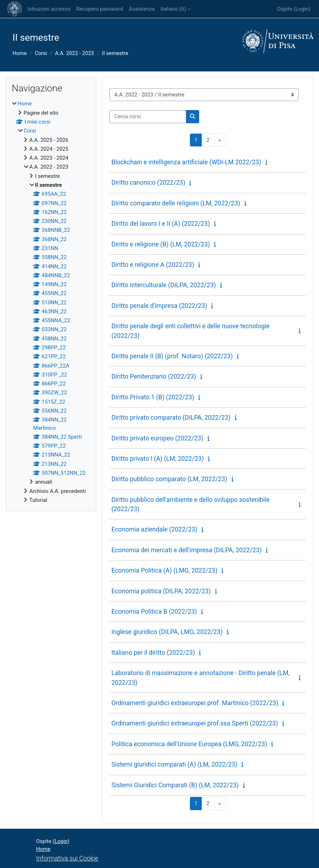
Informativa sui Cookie (67, 858)
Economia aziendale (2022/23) (154, 529)
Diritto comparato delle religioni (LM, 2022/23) (176, 203)
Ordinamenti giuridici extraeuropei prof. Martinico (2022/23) (195, 703)
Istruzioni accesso (49, 9)
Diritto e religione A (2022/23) (153, 265)
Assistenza (142, 9)
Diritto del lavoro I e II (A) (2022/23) (161, 224)
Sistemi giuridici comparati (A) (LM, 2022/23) (174, 764)
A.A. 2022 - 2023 (75, 53)
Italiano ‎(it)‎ (173, 9)
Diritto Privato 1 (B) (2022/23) (153, 397)
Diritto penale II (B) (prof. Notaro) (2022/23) (172, 356)
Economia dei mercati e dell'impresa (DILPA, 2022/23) (186, 550)
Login (302, 9)
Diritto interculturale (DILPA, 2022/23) (163, 285)
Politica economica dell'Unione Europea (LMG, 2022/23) (189, 744)
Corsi (41, 53)
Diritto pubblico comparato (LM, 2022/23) (169, 479)
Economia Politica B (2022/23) (154, 612)
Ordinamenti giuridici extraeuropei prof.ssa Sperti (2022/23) (195, 723)
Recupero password (100, 9)
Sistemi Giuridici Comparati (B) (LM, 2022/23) (175, 785)
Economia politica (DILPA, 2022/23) (161, 591)
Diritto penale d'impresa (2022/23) (159, 306)
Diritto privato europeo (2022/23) (157, 438)
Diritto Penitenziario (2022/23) (154, 376)
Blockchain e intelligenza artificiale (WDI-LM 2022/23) (186, 162)
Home (20, 53)
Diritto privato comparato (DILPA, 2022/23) (171, 418)
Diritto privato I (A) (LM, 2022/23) (157, 459)
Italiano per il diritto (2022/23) (153, 653)
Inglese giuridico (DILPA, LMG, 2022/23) (167, 632)
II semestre (115, 53)
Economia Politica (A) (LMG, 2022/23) (164, 570)
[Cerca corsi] (148, 116)
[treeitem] (51, 302)
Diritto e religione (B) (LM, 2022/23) (161, 244)
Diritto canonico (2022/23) (148, 183)
